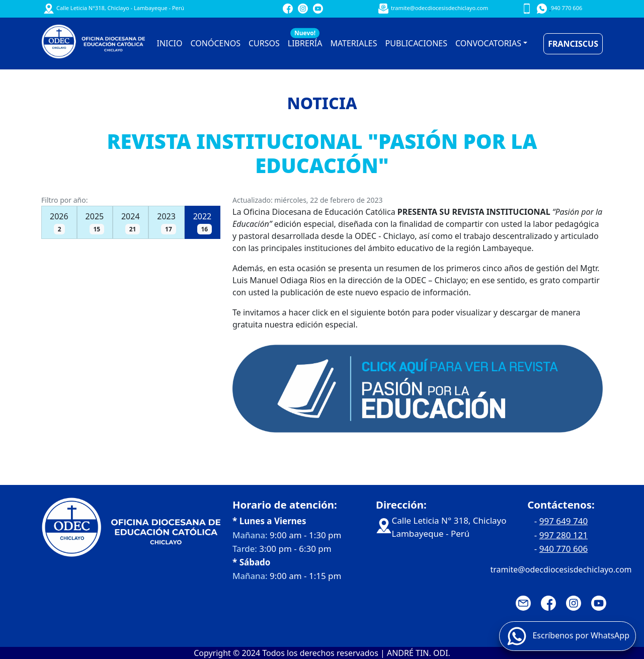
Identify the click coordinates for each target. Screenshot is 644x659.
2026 (59, 223)
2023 (166, 223)
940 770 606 (563, 549)
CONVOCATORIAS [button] (488, 43)
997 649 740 (563, 521)
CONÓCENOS (216, 43)
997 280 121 (563, 535)
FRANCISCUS (573, 44)
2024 (131, 223)
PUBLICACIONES (416, 43)
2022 (203, 223)
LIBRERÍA (305, 41)
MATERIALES (353, 43)
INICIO (170, 43)
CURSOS (264, 43)
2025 (95, 223)
